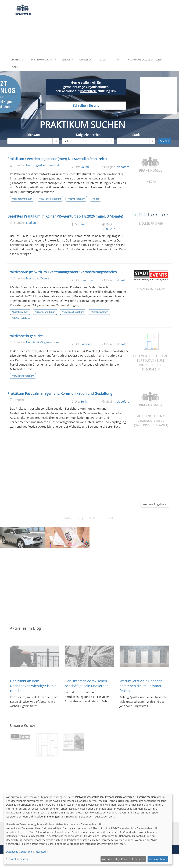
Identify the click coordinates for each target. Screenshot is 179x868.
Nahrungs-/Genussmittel (42, 165)
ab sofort (123, 167)
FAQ (117, 60)
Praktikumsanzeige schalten (145, 60)
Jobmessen (85, 60)
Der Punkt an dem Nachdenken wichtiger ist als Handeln (33, 686)
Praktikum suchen (42, 60)
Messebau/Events (38, 278)
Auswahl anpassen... (18, 859)
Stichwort (33, 135)
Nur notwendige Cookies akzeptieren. (123, 859)
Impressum (41, 852)
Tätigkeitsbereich (88, 135)
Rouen (85, 167)
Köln (83, 224)
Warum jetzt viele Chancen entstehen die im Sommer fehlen (141, 686)
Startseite (17, 60)
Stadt (136, 135)
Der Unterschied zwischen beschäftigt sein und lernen (87, 683)
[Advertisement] (103, 28)
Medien (31, 223)
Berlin (84, 402)
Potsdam (86, 344)
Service (66, 60)
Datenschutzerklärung (19, 852)
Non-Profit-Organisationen (44, 342)
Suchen (165, 141)
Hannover (87, 280)
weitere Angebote (155, 504)
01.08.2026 (109, 229)
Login (14, 67)
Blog (103, 60)
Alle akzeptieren (158, 859)
